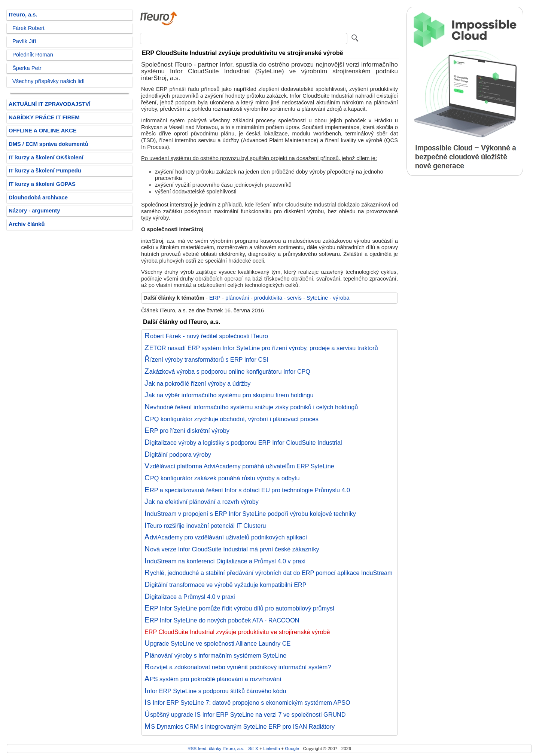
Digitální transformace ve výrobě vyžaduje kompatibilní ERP (225, 585)
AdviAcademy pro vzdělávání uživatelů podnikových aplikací (226, 537)
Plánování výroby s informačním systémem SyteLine (215, 655)
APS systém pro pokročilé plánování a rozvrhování (213, 679)
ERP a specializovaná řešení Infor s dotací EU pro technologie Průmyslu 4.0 (247, 490)
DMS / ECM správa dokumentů (48, 144)
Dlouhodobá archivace (38, 198)
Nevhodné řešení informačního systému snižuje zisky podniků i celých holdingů (251, 407)
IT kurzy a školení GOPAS (42, 184)
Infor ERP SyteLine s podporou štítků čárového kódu (215, 691)
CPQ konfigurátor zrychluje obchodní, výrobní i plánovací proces (232, 419)
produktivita (268, 298)
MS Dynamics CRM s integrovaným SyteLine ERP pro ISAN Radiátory (240, 726)
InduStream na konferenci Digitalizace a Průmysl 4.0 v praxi (225, 561)
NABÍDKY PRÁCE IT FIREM (44, 117)
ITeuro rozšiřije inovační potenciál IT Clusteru (205, 526)
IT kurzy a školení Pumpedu (45, 171)
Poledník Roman (33, 55)
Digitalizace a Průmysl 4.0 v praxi (190, 597)
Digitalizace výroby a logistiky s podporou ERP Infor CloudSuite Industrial (243, 443)
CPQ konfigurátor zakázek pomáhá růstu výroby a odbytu (222, 478)
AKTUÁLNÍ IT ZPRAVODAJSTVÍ (50, 104)
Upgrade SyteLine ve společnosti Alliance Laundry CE (217, 643)
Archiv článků (27, 224)
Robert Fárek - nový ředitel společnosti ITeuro (206, 336)
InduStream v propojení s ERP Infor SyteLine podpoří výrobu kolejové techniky (250, 514)
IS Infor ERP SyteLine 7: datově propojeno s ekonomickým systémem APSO (247, 703)
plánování (237, 298)
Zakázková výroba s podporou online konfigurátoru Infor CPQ (227, 371)
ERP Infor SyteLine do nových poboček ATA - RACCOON (222, 620)
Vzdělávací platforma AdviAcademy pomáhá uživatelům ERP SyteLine (239, 466)
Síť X (253, 748)
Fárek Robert (28, 28)
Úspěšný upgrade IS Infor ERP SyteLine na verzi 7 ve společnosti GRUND (245, 714)
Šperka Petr (27, 68)
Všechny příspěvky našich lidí (48, 81)
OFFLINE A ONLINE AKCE (43, 131)
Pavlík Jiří (24, 41)
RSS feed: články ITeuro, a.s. (216, 748)
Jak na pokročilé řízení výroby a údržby (197, 383)
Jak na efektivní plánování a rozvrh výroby (202, 502)
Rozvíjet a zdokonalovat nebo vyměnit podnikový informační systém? (238, 667)
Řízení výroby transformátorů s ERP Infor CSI (206, 359)
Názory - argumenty (34, 211)
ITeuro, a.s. (23, 15)
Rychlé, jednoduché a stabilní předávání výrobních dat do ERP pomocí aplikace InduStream (269, 573)
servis (294, 298)
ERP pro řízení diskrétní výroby (187, 431)
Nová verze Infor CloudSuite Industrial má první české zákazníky (232, 549)
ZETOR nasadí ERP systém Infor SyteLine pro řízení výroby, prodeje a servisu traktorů (261, 348)
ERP (215, 298)
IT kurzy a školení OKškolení (46, 157)
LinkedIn (271, 748)
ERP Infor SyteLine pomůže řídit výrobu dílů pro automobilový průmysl (239, 608)
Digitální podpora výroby (178, 454)
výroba (341, 298)
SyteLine (317, 298)
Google (292, 748)
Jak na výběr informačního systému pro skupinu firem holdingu (229, 395)
